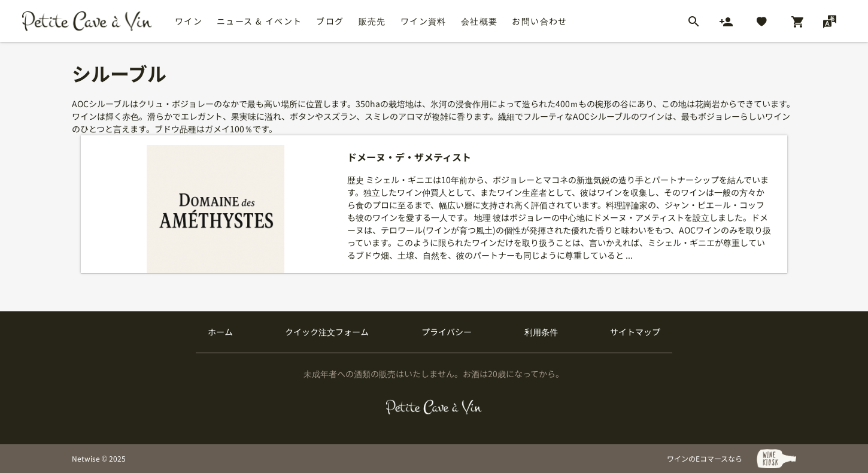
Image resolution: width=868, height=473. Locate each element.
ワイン (189, 21)
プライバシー (447, 332)
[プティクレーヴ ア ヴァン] (434, 407)
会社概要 (479, 21)
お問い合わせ (539, 21)
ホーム (220, 332)
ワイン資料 (424, 21)
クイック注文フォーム (327, 332)
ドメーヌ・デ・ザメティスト (409, 157)
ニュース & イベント (259, 21)
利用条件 (541, 332)
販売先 (372, 21)
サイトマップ (635, 332)
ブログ (330, 21)
